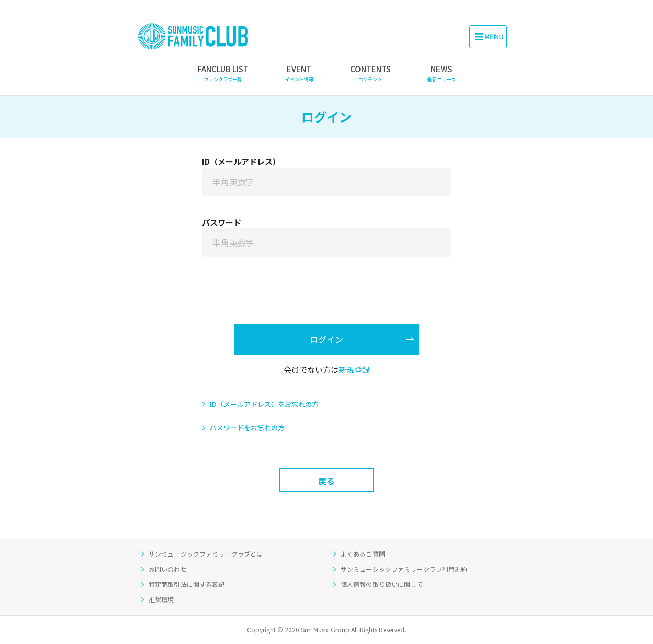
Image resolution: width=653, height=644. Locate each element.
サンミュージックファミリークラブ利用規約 (404, 569)
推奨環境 (161, 599)
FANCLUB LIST (223, 73)
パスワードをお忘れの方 (247, 428)
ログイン (326, 339)
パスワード (222, 222)
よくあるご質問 (363, 554)
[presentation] (326, 298)
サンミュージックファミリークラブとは (206, 554)
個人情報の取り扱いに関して (382, 584)
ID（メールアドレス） (241, 162)
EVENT (299, 73)
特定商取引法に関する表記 (187, 584)
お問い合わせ (168, 569)
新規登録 (354, 369)
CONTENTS (370, 73)
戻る (326, 481)
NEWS (442, 73)
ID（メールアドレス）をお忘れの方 (264, 404)
